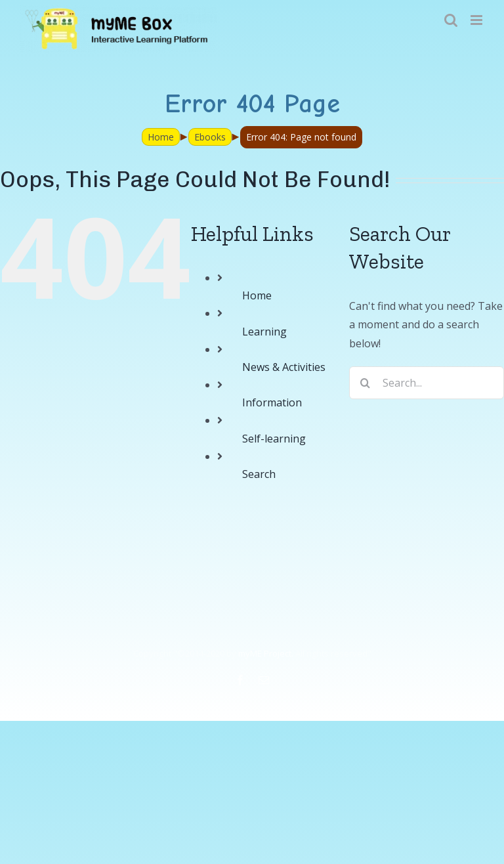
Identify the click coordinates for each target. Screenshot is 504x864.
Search (259, 474)
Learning (264, 332)
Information (272, 402)
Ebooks (210, 137)
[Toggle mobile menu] (477, 20)
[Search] (366, 383)
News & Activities (284, 367)
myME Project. (266, 653)
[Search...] (427, 383)
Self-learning (274, 439)
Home (161, 137)
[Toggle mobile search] (451, 20)
